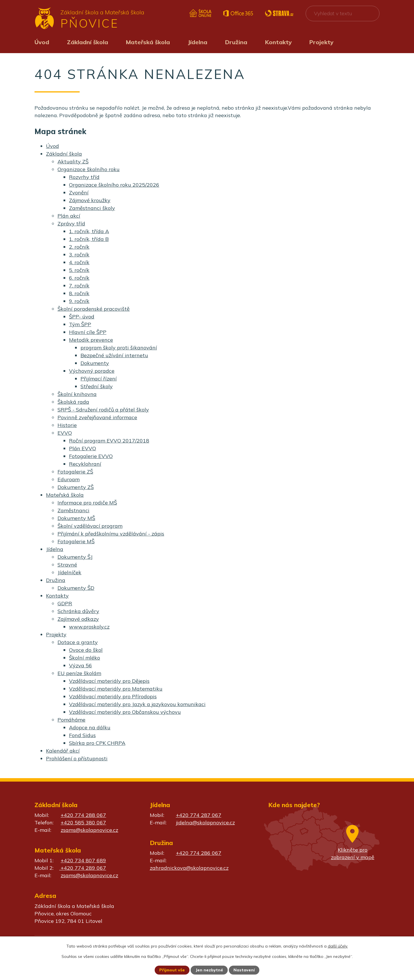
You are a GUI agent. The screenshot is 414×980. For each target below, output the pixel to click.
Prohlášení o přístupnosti (77, 758)
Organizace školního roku (89, 169)
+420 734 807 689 (83, 860)
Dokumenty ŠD (76, 588)
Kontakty (278, 42)
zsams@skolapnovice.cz (89, 830)
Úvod (42, 42)
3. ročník (79, 255)
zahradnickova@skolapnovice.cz (189, 868)
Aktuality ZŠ (73, 162)
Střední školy (97, 386)
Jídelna (198, 42)
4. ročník (79, 262)
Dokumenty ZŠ (76, 487)
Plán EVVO (83, 448)
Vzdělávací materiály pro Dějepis (109, 681)
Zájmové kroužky (90, 200)
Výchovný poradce (92, 371)
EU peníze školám (79, 673)
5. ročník (79, 270)
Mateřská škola (148, 42)
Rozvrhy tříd (84, 177)
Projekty (321, 42)
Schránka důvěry (78, 611)
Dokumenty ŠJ (75, 557)
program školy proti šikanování (119, 348)
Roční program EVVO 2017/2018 (109, 441)
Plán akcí (69, 216)
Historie (67, 425)
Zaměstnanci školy (92, 208)
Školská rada (73, 402)
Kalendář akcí (63, 751)
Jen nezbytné (210, 970)
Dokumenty (95, 363)
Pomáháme (71, 720)
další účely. (338, 946)
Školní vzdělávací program (90, 526)
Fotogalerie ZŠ (75, 472)
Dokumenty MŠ (76, 518)
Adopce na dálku (90, 727)
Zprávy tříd (71, 224)
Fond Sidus (82, 735)
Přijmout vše (172, 970)
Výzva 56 (80, 665)
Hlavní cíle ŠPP (88, 332)
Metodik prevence (91, 340)
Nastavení (244, 970)
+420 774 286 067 (199, 853)
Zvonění (79, 193)
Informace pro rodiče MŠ (87, 503)
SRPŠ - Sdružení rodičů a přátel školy (103, 410)
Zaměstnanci (73, 510)
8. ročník (79, 293)
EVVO (65, 433)
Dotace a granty (78, 642)
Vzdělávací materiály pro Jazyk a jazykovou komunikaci (137, 704)
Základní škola (88, 42)
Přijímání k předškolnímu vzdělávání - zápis (111, 534)
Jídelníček (69, 572)
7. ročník (79, 286)
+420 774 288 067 (83, 815)
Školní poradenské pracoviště (94, 309)
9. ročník (79, 301)
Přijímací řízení (99, 379)
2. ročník (79, 247)
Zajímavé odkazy (78, 619)
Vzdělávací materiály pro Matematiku (116, 689)
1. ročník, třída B (89, 239)
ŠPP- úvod (82, 317)
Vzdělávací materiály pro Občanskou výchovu (125, 712)
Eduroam (69, 479)
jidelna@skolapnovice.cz (205, 823)
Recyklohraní (85, 464)
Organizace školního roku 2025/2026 (114, 185)
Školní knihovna (77, 394)
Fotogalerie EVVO (91, 456)
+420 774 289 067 (83, 868)
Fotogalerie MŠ (76, 541)
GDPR (65, 603)
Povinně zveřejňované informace (97, 417)
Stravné (67, 565)
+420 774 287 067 (199, 815)
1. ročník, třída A (89, 231)
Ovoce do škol (86, 650)
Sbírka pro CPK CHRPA (97, 743)
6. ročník (79, 278)
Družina (236, 42)
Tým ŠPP (80, 324)
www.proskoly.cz (89, 627)
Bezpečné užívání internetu (114, 355)
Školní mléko (85, 658)
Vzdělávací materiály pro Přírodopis (113, 696)
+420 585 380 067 (83, 823)
